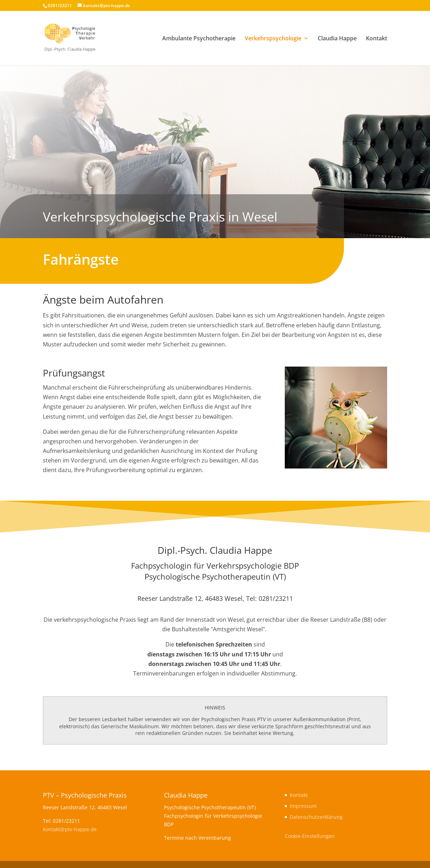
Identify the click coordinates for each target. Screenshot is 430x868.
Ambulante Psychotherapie (199, 39)
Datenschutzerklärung (316, 817)
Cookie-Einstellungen (310, 836)
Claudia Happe (337, 39)
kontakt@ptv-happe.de (70, 829)
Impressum (303, 806)
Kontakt (377, 39)
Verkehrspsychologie (273, 39)
